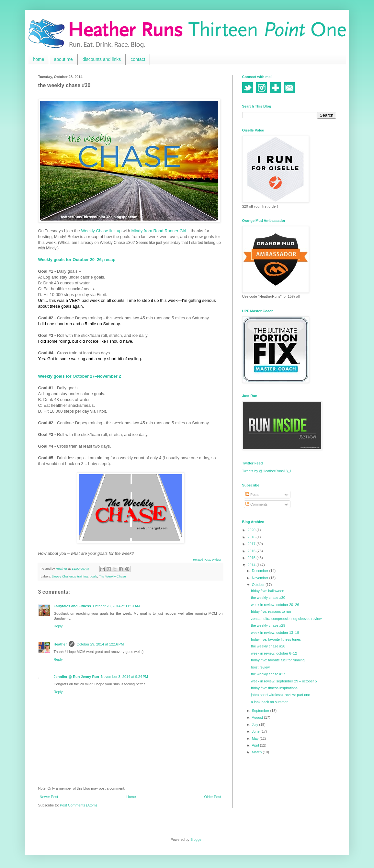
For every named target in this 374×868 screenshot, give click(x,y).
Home (131, 797)
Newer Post (49, 797)
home (39, 59)
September (261, 711)
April (256, 745)
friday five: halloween (268, 591)
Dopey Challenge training (70, 576)
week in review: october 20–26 (275, 605)
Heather (60, 644)
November (261, 578)
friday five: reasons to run (271, 611)
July (256, 725)
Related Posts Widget (207, 560)
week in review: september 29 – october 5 (284, 681)
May (256, 738)
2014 (252, 565)
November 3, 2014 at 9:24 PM (125, 677)
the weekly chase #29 (268, 625)
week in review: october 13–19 (275, 633)
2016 (252, 551)
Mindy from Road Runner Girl (159, 231)
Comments (256, 504)
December (261, 571)
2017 (252, 544)
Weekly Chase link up (101, 231)
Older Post (213, 797)
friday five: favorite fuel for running (278, 660)
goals (94, 576)
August (258, 717)
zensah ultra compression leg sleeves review (286, 619)
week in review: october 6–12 (274, 653)
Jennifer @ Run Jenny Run (76, 677)
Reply (58, 626)
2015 (252, 558)
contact (138, 59)
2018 (252, 537)
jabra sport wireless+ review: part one (281, 695)
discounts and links (102, 59)
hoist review (260, 667)
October (259, 585)
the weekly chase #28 (268, 646)
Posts (252, 495)
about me (63, 59)
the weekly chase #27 (268, 674)
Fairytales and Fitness (73, 606)
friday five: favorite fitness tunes (276, 639)
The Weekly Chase (112, 576)
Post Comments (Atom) (78, 805)
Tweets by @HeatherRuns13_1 (267, 471)
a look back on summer (269, 702)
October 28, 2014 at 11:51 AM (116, 606)
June (256, 731)
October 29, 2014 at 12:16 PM (100, 644)
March (257, 752)
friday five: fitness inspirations (274, 688)
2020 (252, 530)
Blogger (196, 839)
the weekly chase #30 (268, 598)
